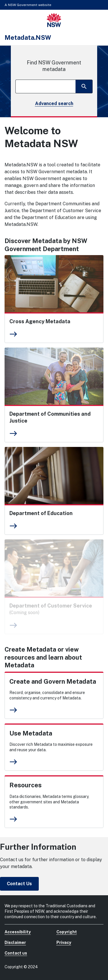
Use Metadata (31, 733)
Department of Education (41, 513)
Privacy (64, 942)
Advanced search (54, 103)
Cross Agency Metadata (40, 321)
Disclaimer (15, 942)
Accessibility (18, 932)
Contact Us (19, 884)
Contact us (16, 953)
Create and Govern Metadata (53, 681)
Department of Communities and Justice (50, 417)
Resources (26, 785)
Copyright (67, 932)
